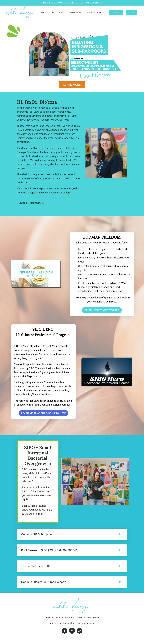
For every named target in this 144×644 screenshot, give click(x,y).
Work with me (95, 13)
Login (116, 13)
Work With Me (89, 617)
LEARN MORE (72, 85)
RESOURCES (75, 13)
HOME (44, 13)
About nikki (58, 13)
